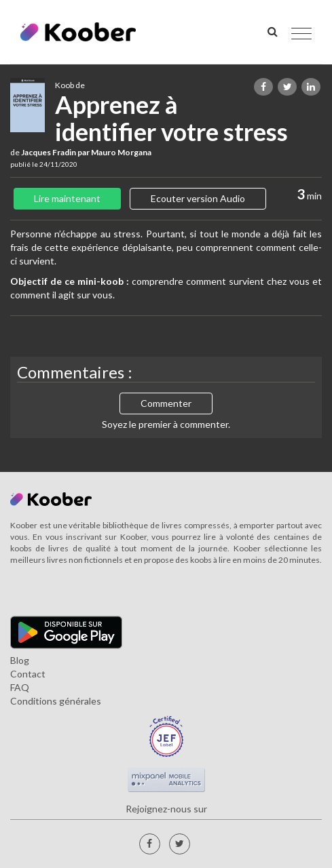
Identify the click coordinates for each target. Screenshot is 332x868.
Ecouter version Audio (198, 198)
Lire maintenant (67, 198)
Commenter (166, 403)
